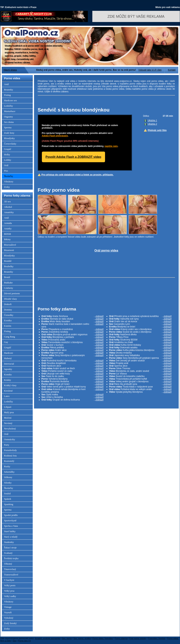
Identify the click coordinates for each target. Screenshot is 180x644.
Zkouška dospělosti (73, 363)
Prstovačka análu (73, 340)
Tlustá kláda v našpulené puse (140, 387)
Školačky (9, 176)
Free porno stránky (138, 638)
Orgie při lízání (73, 384)
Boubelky (9, 266)
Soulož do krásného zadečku (140, 376)
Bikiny (7, 239)
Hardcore (9, 353)
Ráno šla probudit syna (140, 384)
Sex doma (9, 122)
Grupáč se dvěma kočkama (73, 400)
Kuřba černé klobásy (140, 345)
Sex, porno (67, 638)
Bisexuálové (10, 245)
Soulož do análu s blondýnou (140, 332)
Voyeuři (8, 612)
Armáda (8, 223)
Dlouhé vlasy (11, 299)
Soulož (7, 493)
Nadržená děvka (140, 334)
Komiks (8, 374)
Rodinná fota (10, 456)
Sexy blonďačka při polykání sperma (140, 358)
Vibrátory (9, 182)
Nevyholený (10, 429)
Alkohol (8, 207)
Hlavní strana (10, 70)
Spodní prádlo (11, 515)
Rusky (7, 466)
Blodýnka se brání (140, 327)
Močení (8, 418)
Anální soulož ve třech (73, 368)
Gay (6, 342)
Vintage (8, 607)
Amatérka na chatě (140, 342)
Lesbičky (9, 106)
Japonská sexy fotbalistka (140, 355)
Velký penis (10, 585)
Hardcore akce (73, 366)
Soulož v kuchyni (73, 345)
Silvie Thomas (140, 368)
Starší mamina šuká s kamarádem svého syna (73, 325)
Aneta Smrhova (73, 316)
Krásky (8, 380)
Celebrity (9, 288)
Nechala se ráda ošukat (73, 319)
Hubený (8, 358)
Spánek (8, 499)
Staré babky (10, 531)
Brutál (7, 277)
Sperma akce (140, 366)
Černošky (9, 315)
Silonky (8, 483)
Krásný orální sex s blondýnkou (140, 329)
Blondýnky (10, 138)
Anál (6, 84)
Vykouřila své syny (140, 319)
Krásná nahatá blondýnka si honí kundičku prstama (73, 391)
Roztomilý (9, 461)
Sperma (8, 127)
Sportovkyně (10, 520)
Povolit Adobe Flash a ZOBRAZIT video (73, 157)
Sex (15, 641)
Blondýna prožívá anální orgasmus (73, 334)
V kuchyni (9, 580)
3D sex (7, 201)
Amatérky (9, 212)
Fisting (7, 95)
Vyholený (9, 618)
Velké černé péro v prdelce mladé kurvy (73, 387)
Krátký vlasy (10, 385)
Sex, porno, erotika (82, 638)
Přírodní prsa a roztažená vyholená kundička (140, 316)
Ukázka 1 (152, 120)
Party (7, 445)
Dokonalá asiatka (140, 348)
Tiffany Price (140, 337)
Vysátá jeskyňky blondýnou (140, 392)
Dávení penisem (12, 293)
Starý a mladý (11, 537)
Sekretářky (9, 472)
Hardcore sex (11, 100)
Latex (7, 396)
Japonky (8, 369)
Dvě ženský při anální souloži (140, 361)
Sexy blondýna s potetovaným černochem (73, 357)
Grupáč (8, 149)
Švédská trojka (11, 558)
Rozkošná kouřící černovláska (73, 361)
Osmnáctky (10, 439)
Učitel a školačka (73, 397)
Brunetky (9, 90)
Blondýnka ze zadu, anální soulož (140, 371)
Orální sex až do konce (140, 321)
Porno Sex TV (24, 641)
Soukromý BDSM (140, 340)
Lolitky (8, 160)
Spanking (9, 504)
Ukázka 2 (152, 124)
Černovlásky (10, 144)
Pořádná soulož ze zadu (73, 371)
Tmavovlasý (10, 569)
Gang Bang (10, 337)
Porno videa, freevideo (103, 638)
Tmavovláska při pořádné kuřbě (140, 379)
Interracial (9, 364)
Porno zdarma (121, 638)
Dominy (8, 310)
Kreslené (8, 391)
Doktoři (8, 304)
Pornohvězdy (11, 450)
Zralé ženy (9, 133)
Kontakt (172, 70)
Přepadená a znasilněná (73, 329)
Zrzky (7, 187)
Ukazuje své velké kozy (73, 374)
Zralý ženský (10, 623)
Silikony (8, 477)
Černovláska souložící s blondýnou (73, 342)
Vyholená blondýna (73, 379)
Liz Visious (140, 374)
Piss (6, 171)
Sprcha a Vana (11, 526)
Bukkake (8, 283)
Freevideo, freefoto (157, 638)
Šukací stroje (10, 548)
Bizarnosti (9, 250)
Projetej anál (140, 363)
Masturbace (10, 111)
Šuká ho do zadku (73, 376)
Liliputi (8, 407)
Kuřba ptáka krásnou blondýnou (140, 350)
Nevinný (8, 423)
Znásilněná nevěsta (73, 332)
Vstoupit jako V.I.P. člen (150, 70)
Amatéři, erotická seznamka (47, 638)
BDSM (8, 234)
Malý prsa (9, 412)
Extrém (8, 326)
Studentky (9, 542)
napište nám (111, 146)
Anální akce (73, 350)
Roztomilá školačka (73, 381)
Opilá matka (73, 395)
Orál (6, 165)
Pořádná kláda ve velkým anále (140, 389)
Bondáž (8, 261)
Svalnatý (8, 553)
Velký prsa (9, 591)
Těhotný (8, 564)
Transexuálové (11, 575)
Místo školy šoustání (73, 321)
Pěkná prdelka (73, 348)
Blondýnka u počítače (73, 337)
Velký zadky (10, 596)
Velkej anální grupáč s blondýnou (140, 381)
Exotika (8, 320)
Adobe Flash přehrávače (55, 136)
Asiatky (8, 228)
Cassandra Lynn (140, 324)
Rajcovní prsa (73, 353)
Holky (7, 154)
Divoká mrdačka (140, 353)
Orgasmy (9, 117)
